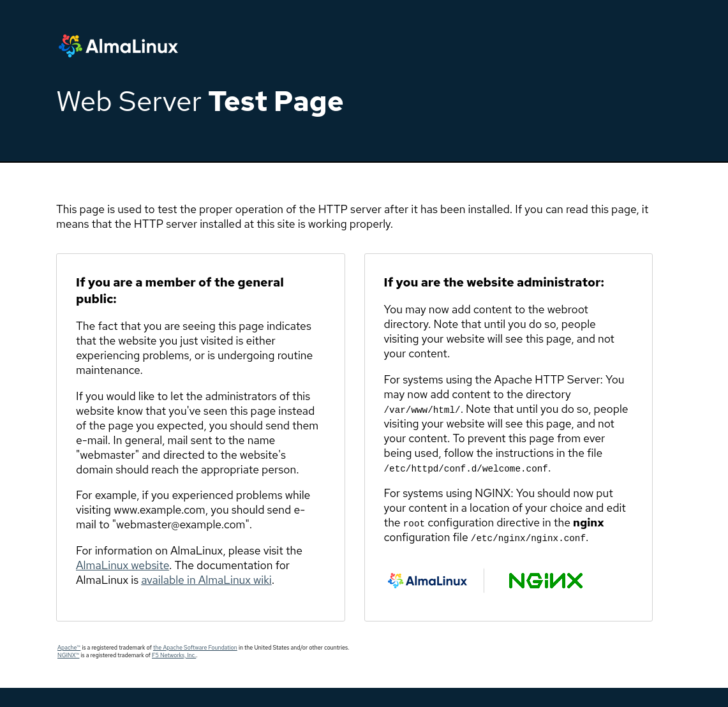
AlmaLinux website (123, 565)
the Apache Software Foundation (195, 648)
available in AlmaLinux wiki (206, 580)
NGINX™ (68, 655)
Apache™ (69, 648)
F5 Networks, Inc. (174, 655)
